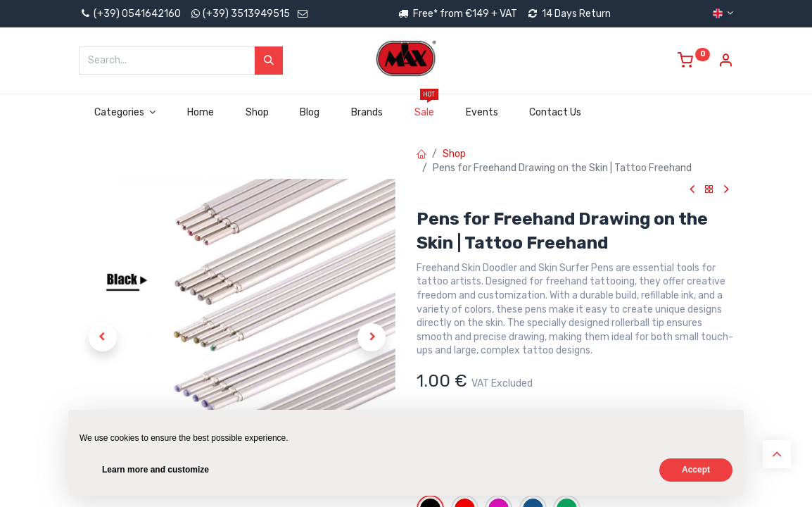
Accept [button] (696, 470)
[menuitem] (200, 113)
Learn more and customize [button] (156, 470)
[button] (103, 337)
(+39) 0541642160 (130, 14)
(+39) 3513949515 (246, 14)
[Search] (269, 61)
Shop (454, 154)
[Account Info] (725, 62)
